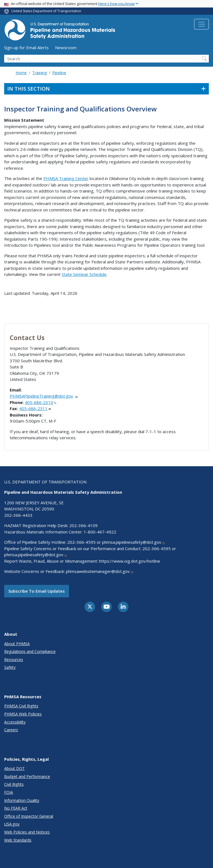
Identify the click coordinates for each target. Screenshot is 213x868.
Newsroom (66, 48)
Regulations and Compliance (30, 651)
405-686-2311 (35, 408)
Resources (14, 659)
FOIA (9, 792)
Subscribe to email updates (37, 591)
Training (39, 73)
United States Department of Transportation (46, 11)
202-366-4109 (83, 525)
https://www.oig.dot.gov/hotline (130, 561)
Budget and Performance (27, 776)
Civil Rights (14, 784)
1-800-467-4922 (100, 532)
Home (21, 73)
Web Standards (18, 840)
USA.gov (12, 824)
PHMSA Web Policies (23, 714)
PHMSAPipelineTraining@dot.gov (44, 396)
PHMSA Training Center (66, 178)
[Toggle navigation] (201, 24)
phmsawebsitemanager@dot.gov (100, 571)
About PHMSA (17, 644)
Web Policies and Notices (27, 832)
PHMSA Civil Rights (21, 706)
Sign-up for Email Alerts (26, 48)
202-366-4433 (18, 515)
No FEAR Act (16, 808)
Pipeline (59, 73)
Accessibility (15, 722)
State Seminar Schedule (84, 274)
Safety (10, 667)
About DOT (14, 768)
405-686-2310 (41, 402)
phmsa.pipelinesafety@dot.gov (134, 542)
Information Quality (22, 800)
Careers (11, 730)
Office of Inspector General (29, 816)
